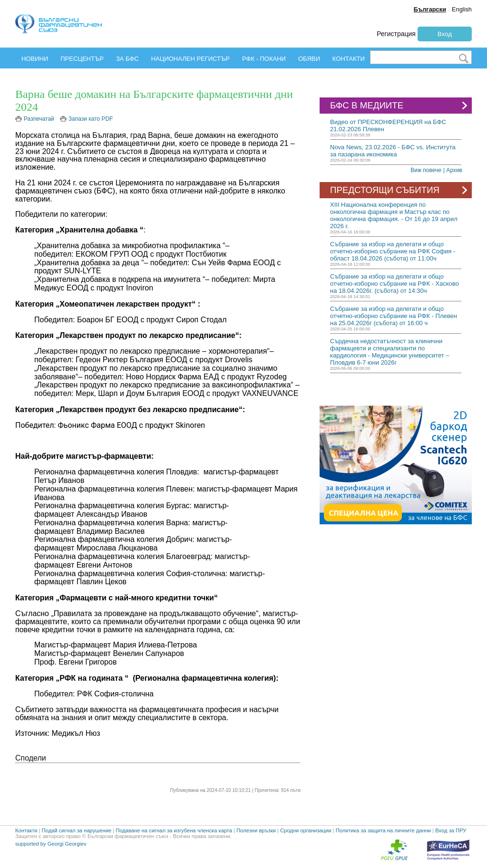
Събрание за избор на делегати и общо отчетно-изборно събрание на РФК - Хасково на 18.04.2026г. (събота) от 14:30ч (394, 284)
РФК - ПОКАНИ (264, 59)
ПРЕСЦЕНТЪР (82, 59)
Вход (445, 34)
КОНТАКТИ (349, 59)
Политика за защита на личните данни (383, 830)
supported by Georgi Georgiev (51, 844)
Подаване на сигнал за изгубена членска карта (174, 830)
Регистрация (396, 34)
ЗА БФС (127, 59)
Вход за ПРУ (451, 830)
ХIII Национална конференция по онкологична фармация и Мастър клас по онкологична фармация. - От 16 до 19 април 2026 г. (394, 215)
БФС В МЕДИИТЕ (400, 106)
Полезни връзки (256, 830)
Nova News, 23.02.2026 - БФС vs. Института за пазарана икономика (393, 151)
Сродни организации (306, 830)
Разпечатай (39, 119)
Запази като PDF (91, 119)
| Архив (453, 170)
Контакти (26, 830)
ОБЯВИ (309, 59)
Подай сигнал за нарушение (77, 830)
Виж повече (426, 170)
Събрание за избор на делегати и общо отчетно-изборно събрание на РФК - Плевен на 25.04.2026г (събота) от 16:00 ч (394, 316)
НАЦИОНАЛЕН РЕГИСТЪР (190, 59)
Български (430, 9)
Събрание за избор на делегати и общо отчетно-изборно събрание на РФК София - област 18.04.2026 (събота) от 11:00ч (393, 251)
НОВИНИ (35, 59)
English (462, 9)
